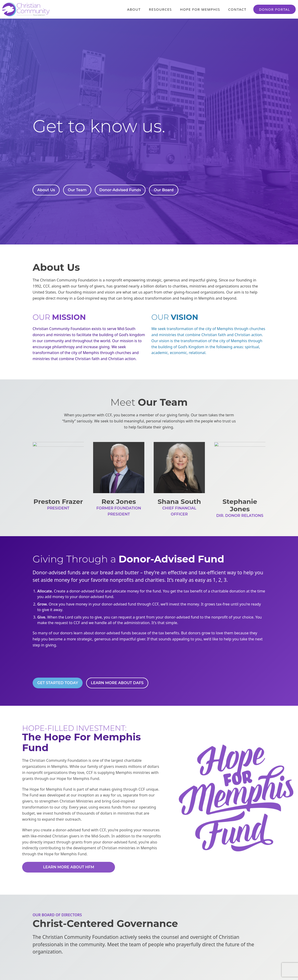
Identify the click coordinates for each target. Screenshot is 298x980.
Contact (237, 9)
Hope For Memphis (200, 9)
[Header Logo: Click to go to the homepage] (40, 9)
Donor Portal (274, 9)
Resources (161, 9)
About (134, 9)
